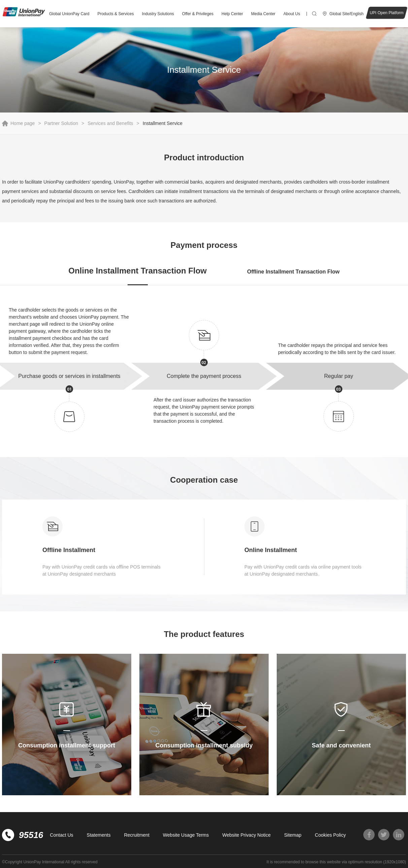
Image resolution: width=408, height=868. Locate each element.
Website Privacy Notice (246, 835)
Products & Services (115, 14)
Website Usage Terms (186, 835)
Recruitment (137, 835)
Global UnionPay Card (69, 14)
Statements (99, 835)
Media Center (263, 14)
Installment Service (163, 123)
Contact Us (61, 835)
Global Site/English (347, 14)
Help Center (232, 14)
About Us (292, 14)
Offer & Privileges (198, 14)
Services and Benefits (110, 123)
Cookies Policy (330, 835)
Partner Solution (61, 123)
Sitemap (293, 835)
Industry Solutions (158, 14)
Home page (23, 123)
